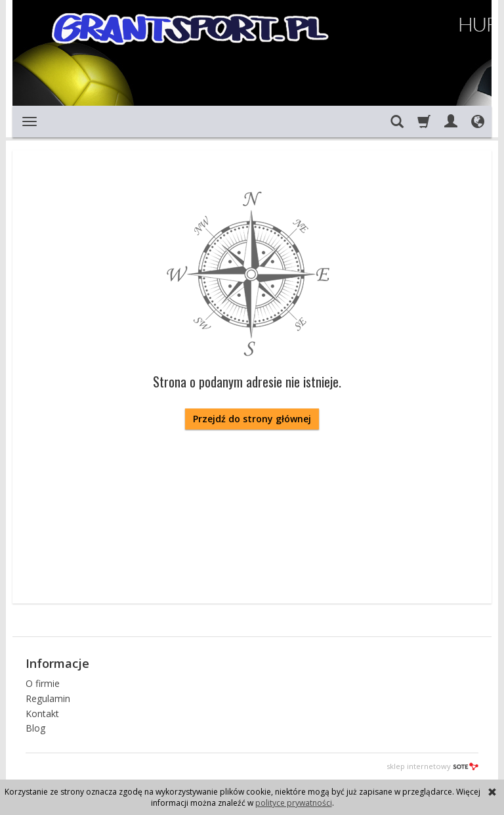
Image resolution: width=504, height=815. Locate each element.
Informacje (57, 663)
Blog (35, 728)
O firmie (43, 683)
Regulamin (48, 698)
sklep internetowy (432, 766)
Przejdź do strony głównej (252, 419)
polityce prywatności (294, 803)
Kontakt (42, 714)
